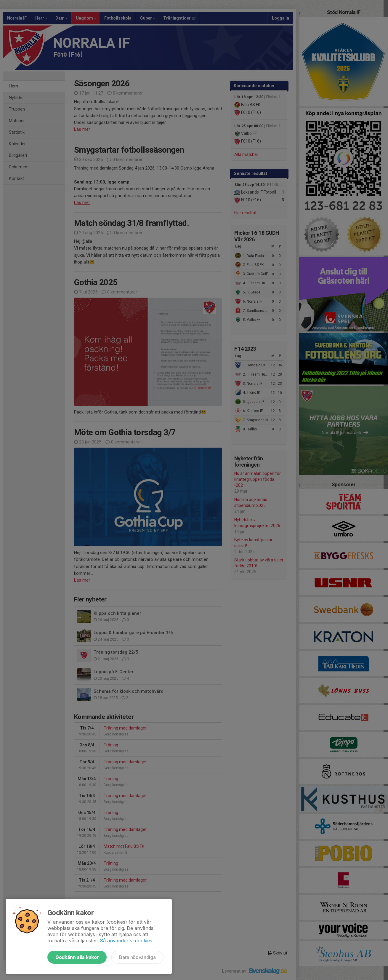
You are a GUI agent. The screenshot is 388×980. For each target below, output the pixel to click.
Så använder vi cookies (126, 941)
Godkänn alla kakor (77, 957)
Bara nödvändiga (137, 957)
